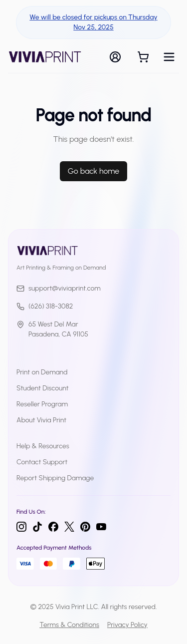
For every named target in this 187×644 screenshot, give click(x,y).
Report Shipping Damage (55, 478)
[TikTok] (37, 527)
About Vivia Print (41, 420)
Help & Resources (43, 446)
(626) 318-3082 (45, 306)
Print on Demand (42, 372)
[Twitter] (69, 527)
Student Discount (43, 388)
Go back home (94, 171)
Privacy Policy (127, 625)
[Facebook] (53, 527)
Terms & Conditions (69, 625)
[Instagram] (21, 527)
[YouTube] (101, 527)
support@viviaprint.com (59, 288)
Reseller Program (42, 404)
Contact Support (42, 462)
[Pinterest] (85, 527)
